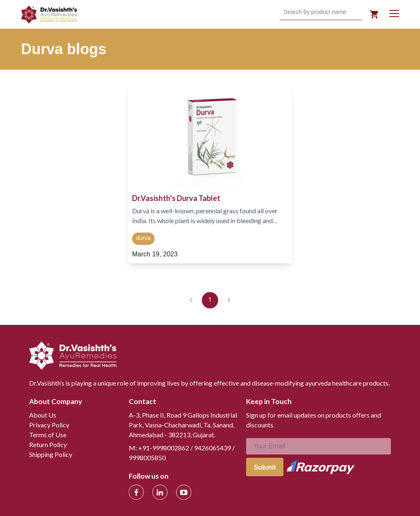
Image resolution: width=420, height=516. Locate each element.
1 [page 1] (210, 300)
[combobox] (285, 12)
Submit (265, 467)
